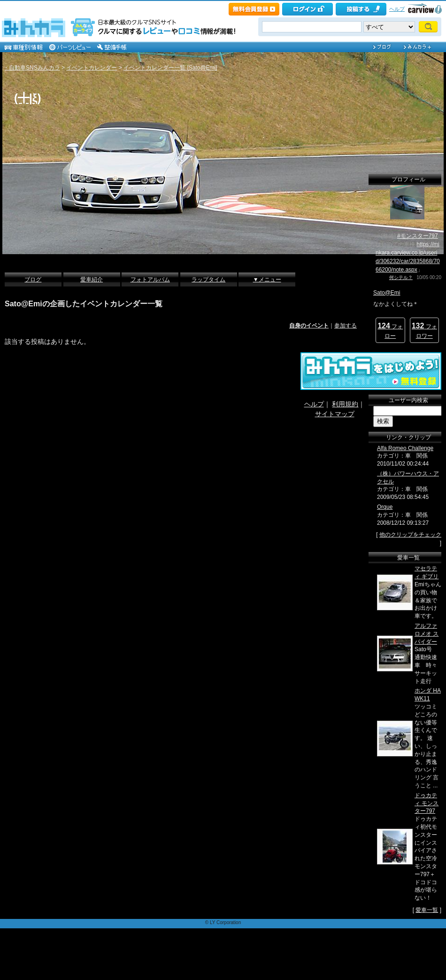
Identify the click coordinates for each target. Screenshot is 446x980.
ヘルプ (397, 9)
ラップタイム (208, 280)
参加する (346, 326)
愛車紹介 (92, 280)
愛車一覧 (427, 910)
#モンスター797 (418, 236)
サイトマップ (335, 414)
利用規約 (345, 404)
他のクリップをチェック (410, 535)
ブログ (33, 280)
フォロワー (424, 331)
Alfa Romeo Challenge (405, 448)
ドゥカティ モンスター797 (427, 803)
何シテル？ (401, 277)
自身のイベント (309, 326)
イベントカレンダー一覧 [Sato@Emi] (170, 68)
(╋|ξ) (27, 98)
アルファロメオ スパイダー (427, 634)
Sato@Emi (387, 293)
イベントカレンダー (92, 68)
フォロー (390, 331)
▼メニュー (267, 280)
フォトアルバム (150, 280)
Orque (385, 507)
